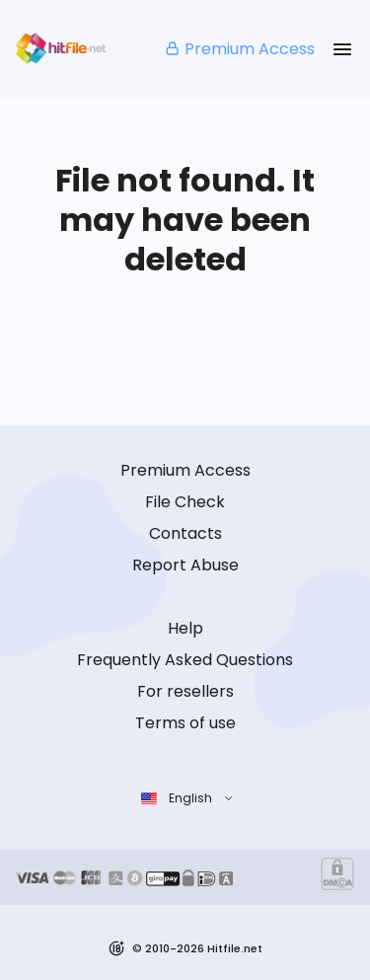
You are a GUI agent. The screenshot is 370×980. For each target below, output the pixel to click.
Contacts (185, 533)
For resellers (185, 691)
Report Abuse (185, 565)
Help (185, 628)
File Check (185, 502)
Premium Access (239, 49)
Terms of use (185, 723)
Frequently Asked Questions (185, 660)
